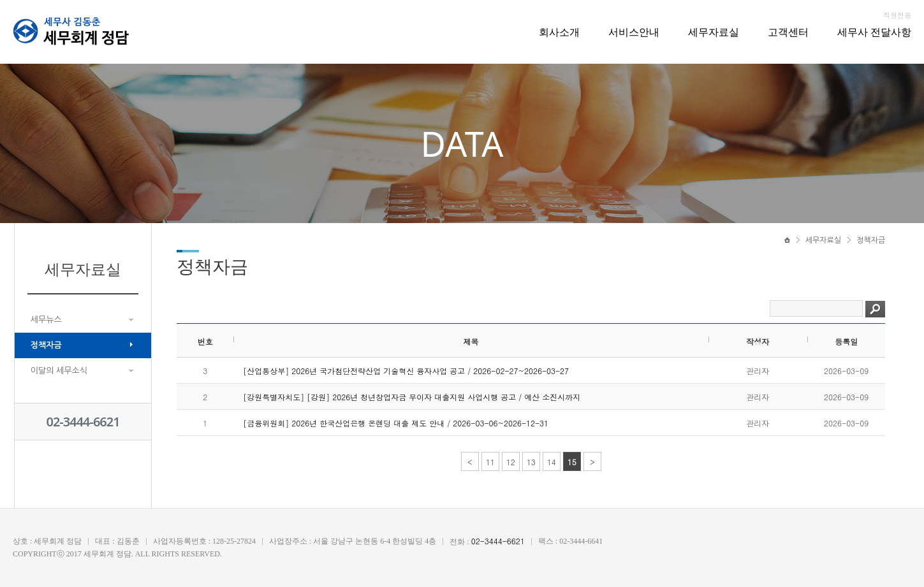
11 (490, 462)
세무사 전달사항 (874, 32)
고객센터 (788, 32)
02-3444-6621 (83, 422)
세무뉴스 (46, 320)
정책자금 (46, 345)
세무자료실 (714, 32)
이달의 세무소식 (59, 371)
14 (552, 462)
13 (531, 462)
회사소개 (559, 32)
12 (511, 462)
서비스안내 (634, 32)
